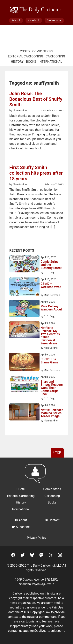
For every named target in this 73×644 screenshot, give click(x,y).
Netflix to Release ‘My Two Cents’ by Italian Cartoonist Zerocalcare (50, 336)
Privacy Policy (36, 538)
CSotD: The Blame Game (49, 361)
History (17, 62)
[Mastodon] (41, 556)
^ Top (57, 453)
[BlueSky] (32, 556)
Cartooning (55, 56)
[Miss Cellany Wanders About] (24, 309)
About (16, 20)
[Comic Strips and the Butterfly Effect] (24, 265)
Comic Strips (43, 51)
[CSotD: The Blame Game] (24, 362)
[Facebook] (13, 556)
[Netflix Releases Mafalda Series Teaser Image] (24, 413)
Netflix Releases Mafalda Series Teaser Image (52, 413)
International (51, 62)
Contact (34, 20)
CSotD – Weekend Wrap (51, 286)
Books (31, 62)
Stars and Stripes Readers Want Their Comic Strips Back (52, 388)
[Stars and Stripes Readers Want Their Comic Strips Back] (24, 384)
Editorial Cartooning (26, 56)
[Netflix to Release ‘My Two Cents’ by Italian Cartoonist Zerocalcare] (24, 330)
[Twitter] (23, 556)
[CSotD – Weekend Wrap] (24, 287)
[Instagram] (60, 556)
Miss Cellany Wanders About (51, 308)
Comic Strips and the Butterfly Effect (51, 265)
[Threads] (51, 556)
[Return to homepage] (36, 475)
